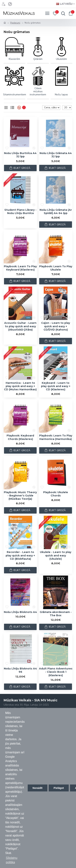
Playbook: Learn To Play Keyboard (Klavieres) (20, 268)
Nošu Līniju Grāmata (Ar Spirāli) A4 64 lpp (56, 211)
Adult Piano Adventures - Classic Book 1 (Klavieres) (56, 672)
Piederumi (15, 23)
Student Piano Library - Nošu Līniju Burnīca (20, 211)
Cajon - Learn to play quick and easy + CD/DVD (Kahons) (56, 326)
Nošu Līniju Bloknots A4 (20, 612)
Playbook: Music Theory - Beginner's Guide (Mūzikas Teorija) (20, 496)
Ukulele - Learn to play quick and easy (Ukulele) (56, 555)
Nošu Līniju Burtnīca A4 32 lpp (20, 155)
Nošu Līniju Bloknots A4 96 (20, 670)
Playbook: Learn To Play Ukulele (56, 268)
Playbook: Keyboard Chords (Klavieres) (20, 437)
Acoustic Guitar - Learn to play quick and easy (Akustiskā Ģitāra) (20, 326)
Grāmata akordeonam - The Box (56, 614)
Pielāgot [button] (59, 788)
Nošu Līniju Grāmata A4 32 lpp (56, 155)
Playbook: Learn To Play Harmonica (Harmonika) (56, 437)
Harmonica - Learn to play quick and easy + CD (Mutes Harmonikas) (20, 386)
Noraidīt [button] (38, 788)
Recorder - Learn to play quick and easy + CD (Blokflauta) (20, 555)
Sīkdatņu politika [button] (12, 860)
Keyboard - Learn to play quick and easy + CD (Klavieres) (56, 386)
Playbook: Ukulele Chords (56, 494)
